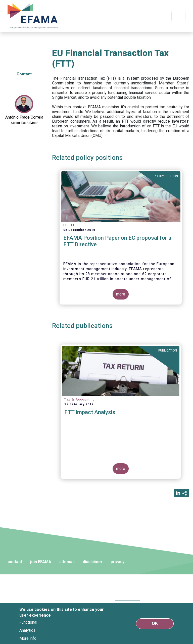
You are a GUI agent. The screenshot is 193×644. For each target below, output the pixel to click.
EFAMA (33, 16)
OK (155, 624)
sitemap (67, 562)
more (121, 294)
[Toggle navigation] (178, 16)
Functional (28, 622)
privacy (117, 562)
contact (15, 562)
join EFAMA (41, 562)
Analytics (27, 630)
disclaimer (93, 562)
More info (28, 638)
